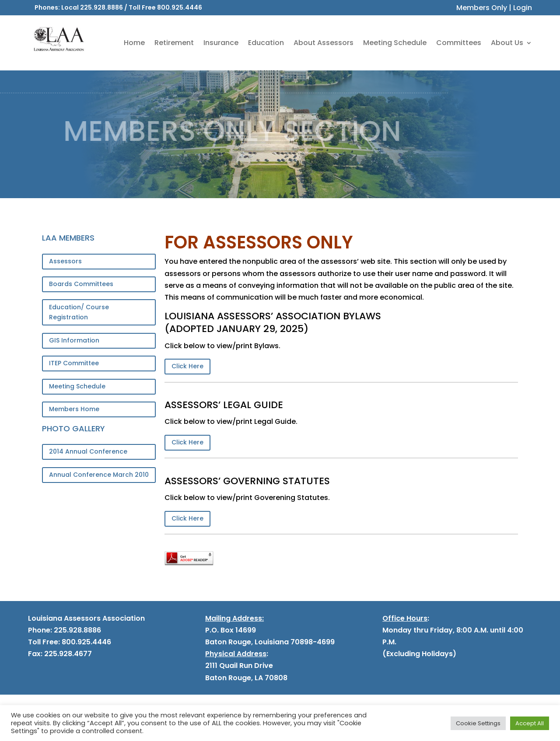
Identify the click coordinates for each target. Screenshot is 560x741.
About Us (507, 43)
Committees (459, 43)
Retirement (174, 43)
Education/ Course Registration (79, 312)
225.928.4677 (67, 654)
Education (266, 43)
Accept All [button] (530, 723)
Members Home (74, 409)
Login (523, 8)
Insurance (221, 43)
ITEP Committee (74, 363)
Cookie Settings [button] (478, 723)
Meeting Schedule (395, 43)
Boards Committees (81, 284)
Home (134, 43)
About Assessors (324, 43)
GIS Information (74, 340)
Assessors (65, 261)
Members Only (482, 8)
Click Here (187, 366)
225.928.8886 (101, 7)
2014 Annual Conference (88, 451)
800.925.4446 (180, 7)
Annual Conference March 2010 (99, 475)
